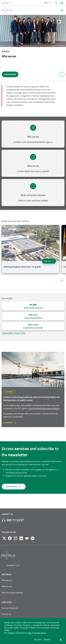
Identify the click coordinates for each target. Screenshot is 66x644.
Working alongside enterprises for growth (22, 267)
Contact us (6, 614)
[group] (31, 250)
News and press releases (33, 195)
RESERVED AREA (14, 486)
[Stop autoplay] (59, 22)
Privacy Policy (40, 633)
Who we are (33, 137)
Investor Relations (10, 608)
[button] (7, 3)
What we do (33, 166)
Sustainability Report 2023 (13, 333)
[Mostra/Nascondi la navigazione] (62, 10)
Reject (47, 640)
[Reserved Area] (62, 3)
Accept (38, 640)
